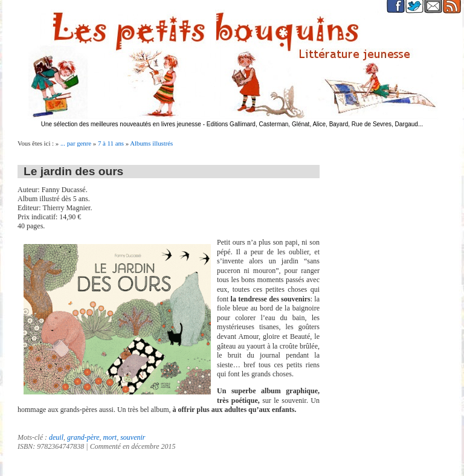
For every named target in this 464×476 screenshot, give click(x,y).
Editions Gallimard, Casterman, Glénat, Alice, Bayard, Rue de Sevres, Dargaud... (315, 124)
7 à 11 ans (111, 143)
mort (110, 437)
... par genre (76, 143)
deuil (56, 437)
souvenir (133, 437)
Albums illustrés (151, 143)
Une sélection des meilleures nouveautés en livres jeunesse (121, 124)
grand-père (83, 437)
